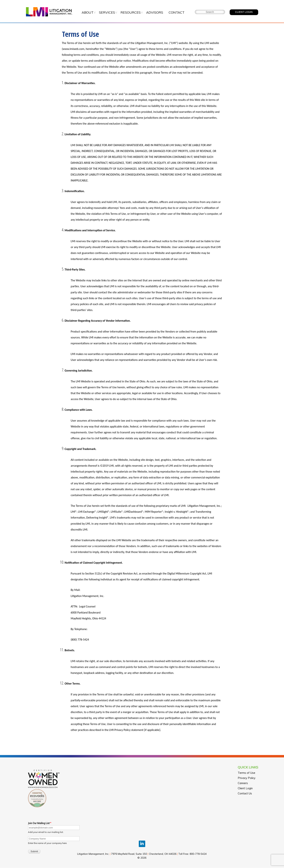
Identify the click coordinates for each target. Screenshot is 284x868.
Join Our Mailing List (39, 823)
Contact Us (245, 793)
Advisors (155, 12)
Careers (243, 783)
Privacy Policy (247, 778)
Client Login (245, 788)
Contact (177, 12)
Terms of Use (246, 773)
